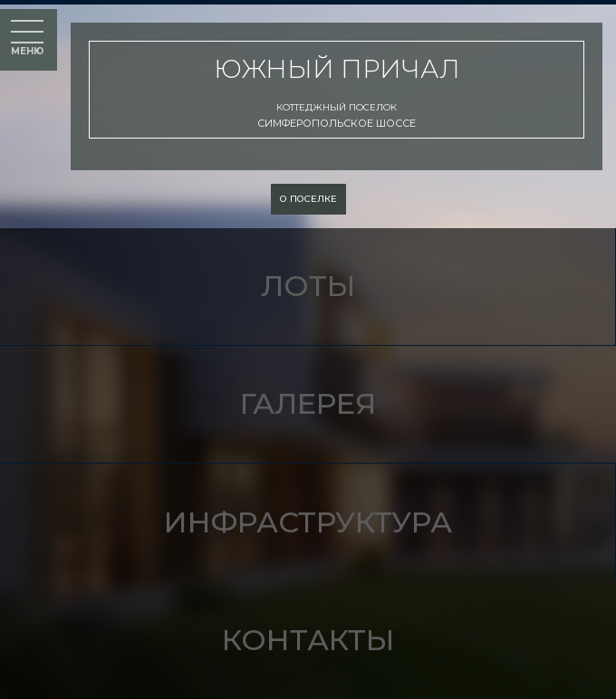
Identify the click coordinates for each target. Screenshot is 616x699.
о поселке (308, 199)
